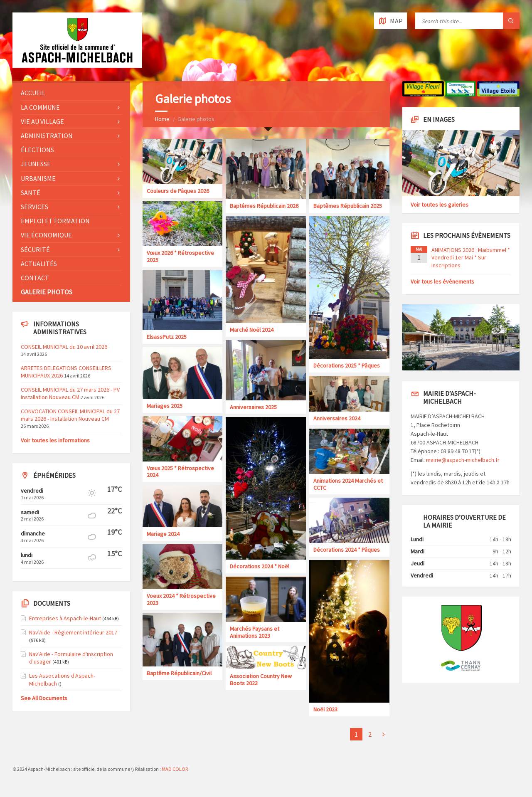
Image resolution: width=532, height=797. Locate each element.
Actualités (39, 264)
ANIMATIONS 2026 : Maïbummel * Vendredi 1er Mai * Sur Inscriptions (471, 257)
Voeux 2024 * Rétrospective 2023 (181, 599)
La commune (40, 107)
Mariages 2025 (165, 406)
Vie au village (42, 121)
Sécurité (35, 249)
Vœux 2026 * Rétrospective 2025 (180, 256)
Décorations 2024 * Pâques (347, 550)
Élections (37, 150)
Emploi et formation (55, 221)
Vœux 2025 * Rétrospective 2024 (180, 472)
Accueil (33, 93)
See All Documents (44, 698)
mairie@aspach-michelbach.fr (463, 460)
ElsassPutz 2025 (167, 337)
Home (162, 119)
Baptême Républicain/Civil (179, 673)
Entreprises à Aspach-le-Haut (65, 618)
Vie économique (46, 235)
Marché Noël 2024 (252, 330)
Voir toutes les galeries (440, 205)
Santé (31, 192)
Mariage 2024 (163, 534)
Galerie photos (47, 292)
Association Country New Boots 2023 (261, 680)
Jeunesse (36, 164)
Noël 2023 (325, 709)
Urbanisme (38, 178)
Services (34, 207)
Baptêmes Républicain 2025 (348, 206)
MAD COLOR (175, 769)
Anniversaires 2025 (253, 407)
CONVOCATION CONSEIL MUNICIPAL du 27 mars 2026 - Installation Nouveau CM (70, 415)
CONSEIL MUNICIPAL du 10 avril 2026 (64, 347)
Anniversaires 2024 (337, 418)
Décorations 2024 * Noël (260, 566)
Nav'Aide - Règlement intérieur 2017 (73, 632)
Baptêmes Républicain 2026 (264, 206)
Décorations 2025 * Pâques (347, 365)
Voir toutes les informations (55, 440)
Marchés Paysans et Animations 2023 (255, 632)
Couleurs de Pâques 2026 (178, 191)
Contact (35, 278)
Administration (47, 136)
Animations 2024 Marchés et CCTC (348, 484)
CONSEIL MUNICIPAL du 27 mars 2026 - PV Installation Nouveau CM (70, 393)
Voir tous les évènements (442, 281)
